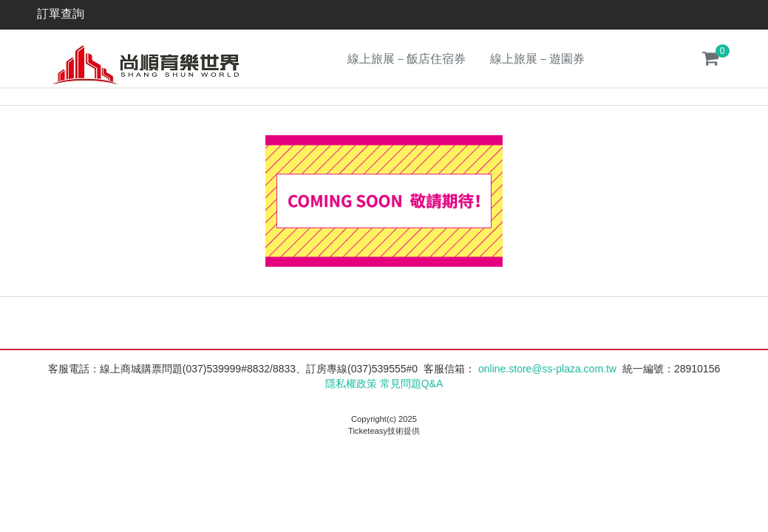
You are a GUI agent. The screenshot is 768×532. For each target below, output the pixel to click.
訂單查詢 (61, 14)
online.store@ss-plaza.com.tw (547, 369)
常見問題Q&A (412, 383)
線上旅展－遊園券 (537, 59)
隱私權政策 (351, 383)
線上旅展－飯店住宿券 (407, 59)
